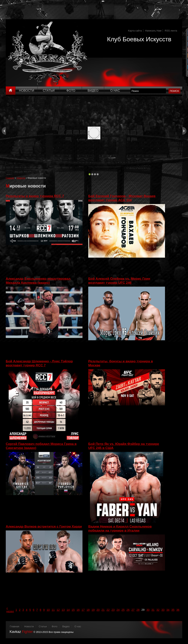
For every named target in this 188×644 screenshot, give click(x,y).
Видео (93, 90)
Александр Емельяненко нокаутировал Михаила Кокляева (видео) (38, 281)
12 (58, 610)
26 (128, 610)
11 (53, 610)
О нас (78, 626)
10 (48, 610)
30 (148, 610)
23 (113, 610)
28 (138, 610)
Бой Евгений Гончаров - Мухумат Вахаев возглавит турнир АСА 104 (122, 198)
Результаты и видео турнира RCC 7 (35, 196)
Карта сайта (135, 31)
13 (63, 610)
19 (93, 610)
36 (178, 610)
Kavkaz (21, 632)
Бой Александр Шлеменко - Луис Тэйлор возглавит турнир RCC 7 (39, 363)
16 (78, 610)
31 (153, 610)
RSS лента (171, 31)
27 (133, 610)
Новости (27, 90)
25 (123, 610)
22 (108, 610)
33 (163, 610)
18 (88, 610)
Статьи (49, 90)
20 (98, 610)
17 (83, 610)
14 (68, 610)
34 (168, 610)
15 (73, 610)
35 (173, 610)
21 (103, 610)
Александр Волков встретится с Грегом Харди (44, 526)
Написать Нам (153, 31)
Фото (71, 90)
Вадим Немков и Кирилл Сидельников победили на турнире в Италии (120, 528)
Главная (10, 178)
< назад (10, 610)
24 (118, 610)
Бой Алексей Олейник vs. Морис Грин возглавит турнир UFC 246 (119, 281)
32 (158, 610)
